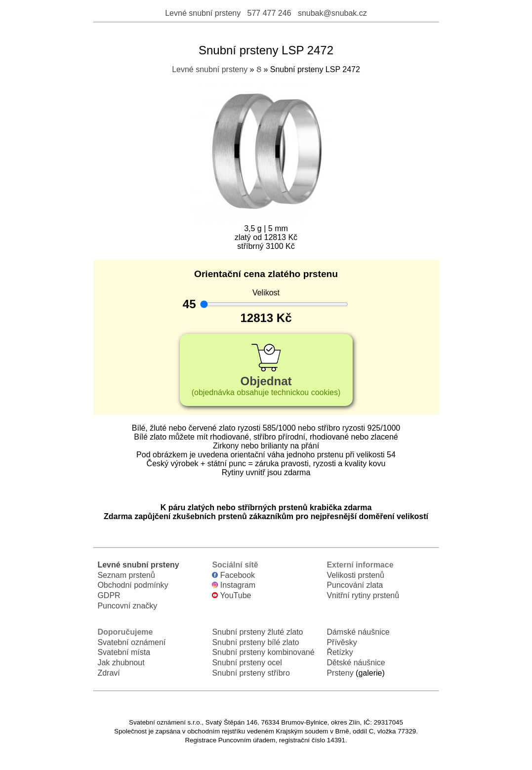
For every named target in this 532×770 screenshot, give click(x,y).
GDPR (109, 595)
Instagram (234, 585)
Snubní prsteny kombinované (263, 652)
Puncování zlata (355, 585)
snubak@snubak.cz (332, 13)
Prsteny (340, 673)
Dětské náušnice (356, 663)
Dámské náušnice (358, 632)
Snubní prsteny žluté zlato (257, 632)
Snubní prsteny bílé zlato (255, 642)
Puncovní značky (127, 606)
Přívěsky (342, 642)
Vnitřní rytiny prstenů (363, 595)
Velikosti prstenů (355, 575)
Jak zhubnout (121, 663)
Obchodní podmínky (133, 585)
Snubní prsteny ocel (247, 663)
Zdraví (108, 673)
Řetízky (340, 652)
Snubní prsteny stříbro (251, 673)
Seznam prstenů (126, 575)
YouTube (231, 595)
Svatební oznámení (131, 642)
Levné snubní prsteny (203, 13)
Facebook (233, 575)
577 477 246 (269, 13)
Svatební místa (124, 652)
